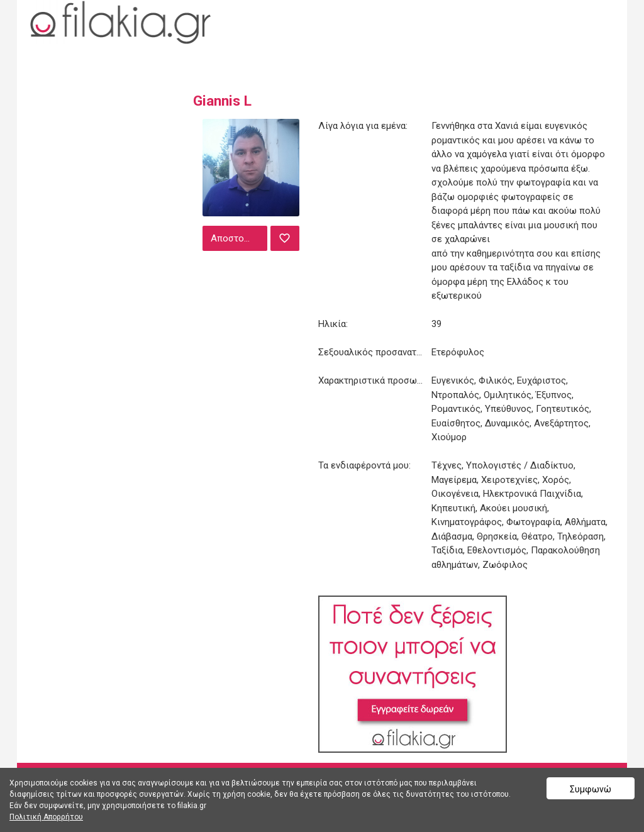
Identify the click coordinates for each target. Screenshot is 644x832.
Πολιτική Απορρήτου (46, 817)
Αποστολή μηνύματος (238, 238)
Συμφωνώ (591, 789)
